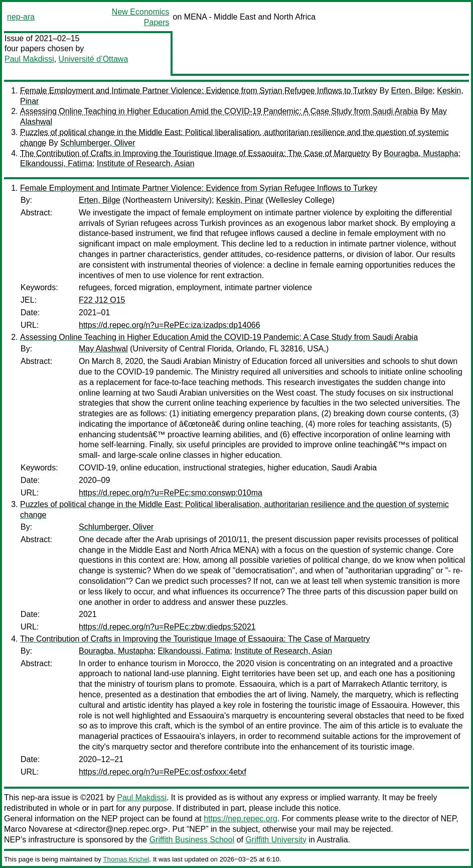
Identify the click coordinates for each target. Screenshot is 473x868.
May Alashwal (103, 349)
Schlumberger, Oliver (98, 143)
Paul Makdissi (29, 59)
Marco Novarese (33, 829)
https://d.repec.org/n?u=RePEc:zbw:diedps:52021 (167, 627)
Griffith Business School (192, 840)
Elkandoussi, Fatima (56, 163)
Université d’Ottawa (94, 59)
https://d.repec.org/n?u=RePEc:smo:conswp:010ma (171, 493)
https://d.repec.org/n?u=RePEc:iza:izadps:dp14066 (170, 325)
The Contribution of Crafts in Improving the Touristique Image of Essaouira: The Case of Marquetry (195, 153)
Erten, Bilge (412, 91)
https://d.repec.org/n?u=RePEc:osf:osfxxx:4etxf (163, 772)
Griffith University (276, 840)
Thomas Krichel (126, 859)
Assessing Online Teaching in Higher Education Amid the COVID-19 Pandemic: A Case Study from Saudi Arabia (219, 111)
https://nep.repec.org (241, 819)
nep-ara (21, 17)
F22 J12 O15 (102, 300)
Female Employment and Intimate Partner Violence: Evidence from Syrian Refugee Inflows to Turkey (199, 91)
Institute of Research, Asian (146, 163)
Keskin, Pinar (240, 200)
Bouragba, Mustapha (421, 153)
